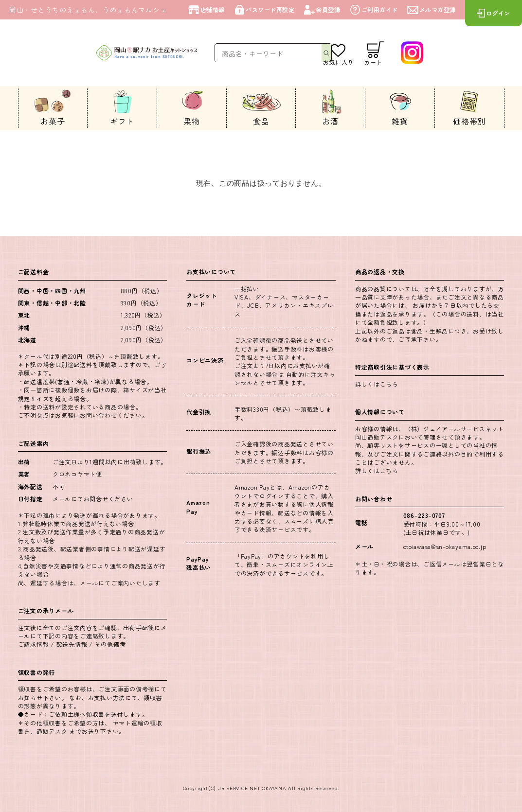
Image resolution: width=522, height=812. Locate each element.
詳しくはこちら (377, 384)
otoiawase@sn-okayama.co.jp (445, 546)
